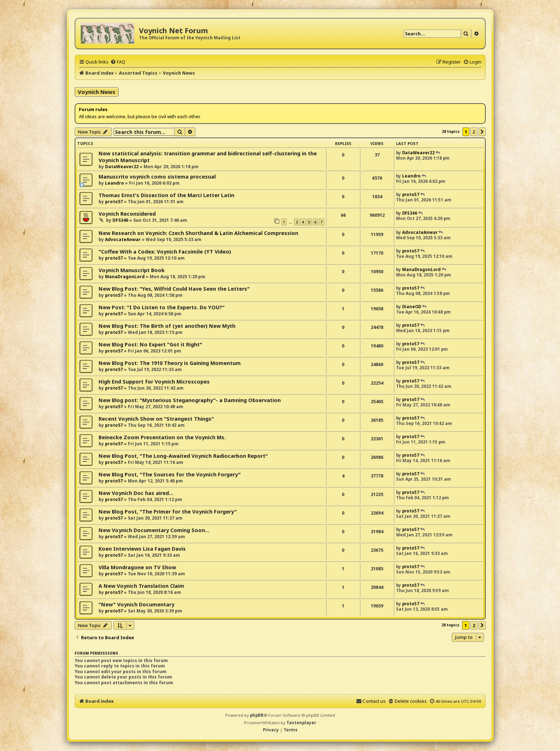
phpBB (257, 715)
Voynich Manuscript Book (132, 270)
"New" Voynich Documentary (136, 604)
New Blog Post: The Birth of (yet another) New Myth (167, 326)
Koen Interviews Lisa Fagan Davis (142, 549)
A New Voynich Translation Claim (141, 586)
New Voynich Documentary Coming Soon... (154, 530)
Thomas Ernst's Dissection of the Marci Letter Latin (166, 195)
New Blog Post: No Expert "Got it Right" (150, 344)
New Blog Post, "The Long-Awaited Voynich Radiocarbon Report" (183, 456)
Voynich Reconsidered (127, 214)
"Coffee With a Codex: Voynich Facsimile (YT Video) (165, 252)
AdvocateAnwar (123, 239)
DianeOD (412, 307)
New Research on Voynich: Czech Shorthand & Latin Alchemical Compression (198, 233)
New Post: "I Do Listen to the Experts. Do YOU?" (162, 307)
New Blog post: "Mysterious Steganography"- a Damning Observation (190, 400)
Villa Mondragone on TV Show (137, 567)
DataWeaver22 (122, 167)
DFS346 (120, 220)
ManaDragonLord (125, 277)
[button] (482, 132)
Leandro (114, 183)
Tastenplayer (301, 723)
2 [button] (474, 132)
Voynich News (97, 92)
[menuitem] (118, 62)
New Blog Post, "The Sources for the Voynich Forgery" (170, 474)
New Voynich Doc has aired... (136, 493)
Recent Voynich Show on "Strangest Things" (156, 419)
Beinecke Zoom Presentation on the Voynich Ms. (162, 437)
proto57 (114, 202)
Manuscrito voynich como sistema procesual (157, 177)
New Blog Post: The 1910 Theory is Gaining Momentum (170, 363)
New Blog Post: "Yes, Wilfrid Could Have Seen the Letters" (174, 289)
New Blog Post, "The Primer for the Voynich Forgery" (168, 512)
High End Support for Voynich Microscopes (154, 382)
